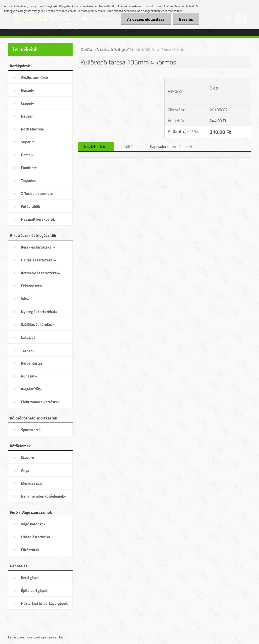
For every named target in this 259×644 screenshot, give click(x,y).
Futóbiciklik (30, 206)
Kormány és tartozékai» (40, 273)
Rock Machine (32, 129)
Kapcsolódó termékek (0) (171, 146)
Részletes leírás (96, 146)
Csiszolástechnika (36, 537)
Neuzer (27, 116)
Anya (25, 470)
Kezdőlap (87, 50)
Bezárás (186, 19)
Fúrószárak (30, 550)
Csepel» (28, 103)
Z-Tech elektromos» (37, 194)
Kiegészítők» (32, 389)
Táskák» (28, 350)
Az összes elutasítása (146, 19)
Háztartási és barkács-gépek (44, 603)
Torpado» (29, 181)
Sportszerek (31, 430)
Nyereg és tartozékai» (39, 312)
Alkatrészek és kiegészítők (115, 50)
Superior (28, 142)
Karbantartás (32, 363)
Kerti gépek (30, 578)
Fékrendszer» (32, 286)
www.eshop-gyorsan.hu (45, 637)
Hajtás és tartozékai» (38, 260)
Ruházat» (29, 376)
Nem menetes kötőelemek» (44, 496)
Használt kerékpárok (38, 219)
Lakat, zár (29, 337)
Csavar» (28, 458)
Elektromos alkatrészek (40, 402)
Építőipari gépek (34, 591)
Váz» (25, 299)
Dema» (27, 155)
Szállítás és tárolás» (38, 325)
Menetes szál (32, 483)
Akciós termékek (35, 77)
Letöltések (129, 146)
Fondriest (29, 168)
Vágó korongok (33, 524)
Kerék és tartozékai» (38, 247)
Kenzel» (28, 90)
